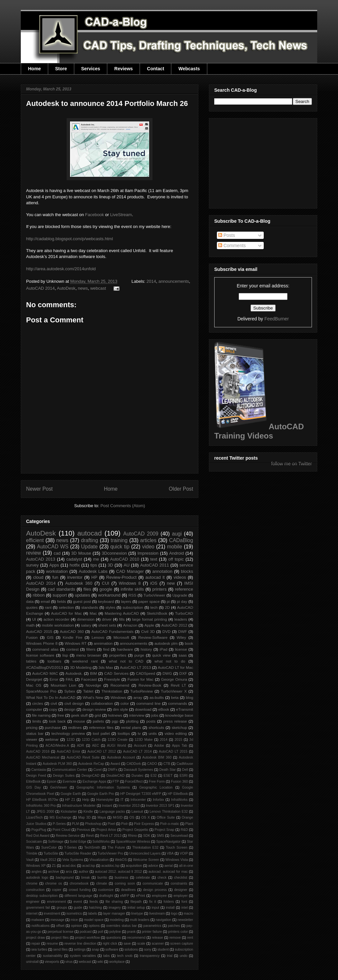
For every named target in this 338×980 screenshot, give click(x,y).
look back (57, 721)
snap (96, 949)
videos (180, 577)
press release (175, 721)
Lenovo (98, 637)
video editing (176, 733)
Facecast (89, 679)
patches (174, 926)
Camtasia (39, 770)
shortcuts (156, 727)
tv (139, 733)
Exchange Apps (94, 782)
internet (32, 914)
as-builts (157, 697)
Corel (98, 770)
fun (55, 577)
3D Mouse (81, 553)
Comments (232, 245)
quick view (161, 655)
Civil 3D (148, 631)
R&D (184, 830)
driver (107, 619)
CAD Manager (130, 571)
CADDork (134, 764)
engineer (33, 902)
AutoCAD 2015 (39, 631)
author (83, 872)
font (184, 902)
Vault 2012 (48, 860)
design (70, 709)
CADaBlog (181, 540)
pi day (182, 601)
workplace (117, 962)
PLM (75, 824)
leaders (181, 619)
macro (188, 914)
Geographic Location (156, 787)
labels (93, 914)
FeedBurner (277, 319)
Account (140, 746)
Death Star (168, 770)
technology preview (68, 733)
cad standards (62, 589)
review (34, 553)
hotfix (75, 565)
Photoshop (93, 824)
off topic (176, 559)
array (138, 697)
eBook (164, 709)
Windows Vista (177, 860)
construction (35, 890)
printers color (178, 932)
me (96, 559)
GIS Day (33, 787)
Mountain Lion (64, 685)
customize (106, 890)
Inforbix (158, 800)
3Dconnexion (114, 553)
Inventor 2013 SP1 (160, 806)
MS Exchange (60, 817)
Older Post (181, 489)
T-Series (70, 848)
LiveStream (121, 215)
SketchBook (157, 613)
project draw (35, 938)
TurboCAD (184, 613)
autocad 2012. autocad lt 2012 (118, 872)
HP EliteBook (178, 794)
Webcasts (189, 69)
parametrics (152, 926)
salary (86, 625)
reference (184, 589)
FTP (116, 782)
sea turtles (39, 949)
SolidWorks (101, 842)
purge (139, 655)
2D (168, 607)
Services (91, 69)
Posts (227, 235)
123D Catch (91, 740)
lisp (65, 655)
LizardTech (34, 817)
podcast (85, 932)
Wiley (181, 637)
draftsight (106, 896)
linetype (137, 914)
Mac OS (34, 685)
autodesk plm (166, 643)
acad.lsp (89, 866)
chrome (32, 883)
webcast (98, 288)
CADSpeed (146, 673)
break (85, 878)
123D (71, 740)
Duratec (137, 776)
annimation (103, 643)
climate (101, 883)
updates (83, 595)
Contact (155, 69)
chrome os (54, 883)
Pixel (111, 824)
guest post (82, 601)
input (156, 908)
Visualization (99, 860)
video (148, 547)
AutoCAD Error (68, 751)
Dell (185, 770)
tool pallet (101, 733)
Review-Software (153, 637)
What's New (93, 697)
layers (126, 601)
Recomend (120, 685)
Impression (148, 553)
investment (52, 914)
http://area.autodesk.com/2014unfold (61, 269)
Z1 (54, 866)
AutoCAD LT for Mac (175, 667)
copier (56, 890)
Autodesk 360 (79, 583)
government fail (38, 908)
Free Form (157, 782)
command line (149, 703)
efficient (35, 540)
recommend (136, 938)
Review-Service (68, 836)
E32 (154, 776)
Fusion (32, 637)
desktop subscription (42, 896)
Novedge (93, 685)
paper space (149, 601)
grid (98, 715)
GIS (50, 637)
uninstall (32, 962)
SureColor (49, 848)
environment (57, 902)
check (162, 878)
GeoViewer (59, 787)
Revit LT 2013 (111, 836)
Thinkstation (112, 691)
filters (91, 649)
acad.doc (69, 866)
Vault (30, 860)
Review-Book (150, 685)
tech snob (125, 956)
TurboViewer (154, 595)
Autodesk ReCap (91, 764)
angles (36, 872)
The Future (116, 848)
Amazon (130, 625)
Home (34, 69)
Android (176, 553)
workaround (109, 595)
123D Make (144, 740)
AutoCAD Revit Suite (83, 757)
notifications (40, 926)
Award (115, 764)
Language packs (112, 812)
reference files (101, 727)
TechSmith (92, 848)
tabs (107, 956)
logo (174, 914)
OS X (146, 817)
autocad (89, 533)
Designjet (34, 679)
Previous (83, 830)
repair (36, 944)
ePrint (140, 896)
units (153, 733)
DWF (183, 631)
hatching (95, 908)
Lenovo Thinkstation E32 (169, 812)
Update (89, 547)
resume (52, 944)
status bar (35, 733)
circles (37, 703)
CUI (106, 583)
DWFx (113, 770)
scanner (158, 944)
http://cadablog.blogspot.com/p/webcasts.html (69, 239)
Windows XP (36, 866)
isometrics (74, 914)
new (171, 583)
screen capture (182, 944)
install (170, 908)
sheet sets (107, 625)
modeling (117, 920)
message (57, 920)
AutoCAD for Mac (66, 613)
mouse (79, 721)
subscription (133, 607)
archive (54, 872)
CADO (152, 764)
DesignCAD (90, 776)
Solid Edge (78, 842)
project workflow (88, 938)
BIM (94, 673)
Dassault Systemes (138, 770)
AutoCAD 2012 (174, 625)
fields (62, 601)
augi (177, 534)
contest (73, 649)
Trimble (32, 853)
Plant (189, 824)
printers (159, 589)
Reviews (123, 69)
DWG (167, 673)
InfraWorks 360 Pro (41, 806)
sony (148, 949)
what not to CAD (126, 661)
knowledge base (179, 715)
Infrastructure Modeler (79, 806)
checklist (181, 878)
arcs (69, 872)
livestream (157, 914)
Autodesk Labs (93, 571)
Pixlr (124, 824)
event (78, 902)
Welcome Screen (146, 860)
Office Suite (166, 817)
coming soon (125, 883)
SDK (147, 836)
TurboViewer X (174, 691)
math (30, 625)
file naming (41, 715)
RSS (132, 595)
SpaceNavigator (168, 842)
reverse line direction (80, 944)
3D (110, 565)
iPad (164, 649)
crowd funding (80, 890)
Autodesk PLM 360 (57, 764)
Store (61, 69)
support (60, 595)
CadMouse (185, 764)
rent (190, 938)
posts (151, 721)
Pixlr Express (144, 824)
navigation (163, 920)
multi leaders (140, 920)
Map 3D (84, 817)
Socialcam (34, 842)
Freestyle (112, 679)
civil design (74, 703)
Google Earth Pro (101, 794)
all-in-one (186, 866)
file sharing (114, 902)
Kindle (88, 812)
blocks (187, 571)
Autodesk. (74, 673)
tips (94, 565)
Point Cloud (61, 830)
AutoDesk (66, 288)
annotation (162, 571)
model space (94, 920)
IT (122, 800)
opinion (77, 926)
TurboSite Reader (78, 853)
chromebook (79, 883)
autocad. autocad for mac (168, 872)
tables (31, 661)
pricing (32, 727)
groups (62, 908)
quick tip (120, 547)
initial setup (136, 908)
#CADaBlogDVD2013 (45, 667)
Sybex (70, 691)
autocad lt (155, 577)
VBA (170, 853)
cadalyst (74, 559)
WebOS (121, 860)
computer (34, 709)
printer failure (152, 932)
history (146, 649)
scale (141, 944)
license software (40, 655)
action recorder (57, 619)
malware (38, 920)
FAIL (70, 679)
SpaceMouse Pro (41, 691)
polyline (115, 932)
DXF (183, 673)
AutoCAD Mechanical (43, 757)
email (45, 601)
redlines (75, 727)
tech (154, 607)
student (163, 949)
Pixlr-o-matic (170, 824)
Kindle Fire (72, 637)
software (112, 949)
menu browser (89, 655)
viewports (52, 962)
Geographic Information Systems (103, 787)
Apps (54, 565)
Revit (90, 836)
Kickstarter (69, 812)
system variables (83, 956)
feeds (94, 902)
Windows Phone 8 (42, 643)
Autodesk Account (121, 757)
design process (155, 890)
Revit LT (178, 685)
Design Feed (36, 776)
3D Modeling (81, 667)
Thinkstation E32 (145, 848)
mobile (175, 547)
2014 (151, 281)
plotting (132, 721)
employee (159, 896)
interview (137, 715)
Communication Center (70, 770)
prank (131, 932)
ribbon (39, 595)
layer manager (114, 914)
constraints (179, 883)
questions (114, 938)
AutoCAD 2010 (125, 559)
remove (175, 938)
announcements (174, 281)
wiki (100, 962)
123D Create (118, 740)
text (154, 559)
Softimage (56, 842)
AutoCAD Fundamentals (112, 631)
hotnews (115, 715)
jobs (155, 715)
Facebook (95, 215)
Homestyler (105, 800)
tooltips (124, 733)
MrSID (118, 817)
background (65, 878)
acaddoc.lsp (110, 866)
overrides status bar (122, 926)
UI (34, 619)
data (30, 601)
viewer (32, 739)
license (181, 649)
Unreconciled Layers (145, 853)
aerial (169, 866)
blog (189, 697)
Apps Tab (180, 746)
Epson (52, 782)
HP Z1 (70, 800)
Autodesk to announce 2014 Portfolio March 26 (107, 103)
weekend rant (85, 661)
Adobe (159, 746)
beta (175, 697)
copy (53, 709)
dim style (120, 709)
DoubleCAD (115, 776)
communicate (153, 883)
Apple (149, 625)
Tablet (88, 691)
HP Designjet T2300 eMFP (141, 794)
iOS (154, 583)
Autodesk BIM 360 (157, 757)
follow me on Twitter (292, 464)
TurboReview (142, 691)
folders (169, 902)
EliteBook (33, 782)
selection (66, 607)
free (61, 715)
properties (118, 655)
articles (148, 540)
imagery (115, 908)
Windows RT (76, 643)
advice (153, 866)
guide (78, 908)
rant (48, 607)
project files (60, 938)
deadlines (128, 890)
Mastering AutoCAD (122, 613)
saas (183, 655)
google (106, 589)
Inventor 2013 (129, 806)
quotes (32, 607)
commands (177, 703)
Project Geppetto (135, 830)
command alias (46, 649)
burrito (102, 878)
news (83, 288)
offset (60, 926)
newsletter (185, 920)
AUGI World (117, 746)
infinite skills (132, 589)
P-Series (59, 824)
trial (170, 956)
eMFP (125, 896)
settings (80, 949)
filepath (136, 902)
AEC (96, 746)
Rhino (132, 836)
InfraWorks (179, 800)
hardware (125, 649)
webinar (52, 739)
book (189, 643)
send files (60, 949)
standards (90, 607)
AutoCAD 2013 (41, 559)
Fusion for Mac (140, 679)
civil (54, 703)
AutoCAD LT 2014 (137, 751)
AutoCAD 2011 (154, 565)
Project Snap (164, 830)
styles (110, 607)
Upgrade (180, 595)
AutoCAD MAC (45, 673)
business (122, 878)
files (87, 589)
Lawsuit (137, 812)
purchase (53, 727)
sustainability (53, 956)
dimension (86, 619)
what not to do (170, 661)
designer (181, 890)
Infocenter (138, 800)
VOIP (184, 853)
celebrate (143, 878)
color (125, 703)
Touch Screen (176, 848)
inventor (75, 577)
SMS (161, 836)
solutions (131, 949)
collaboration (102, 703)
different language (78, 896)
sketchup (179, 727)
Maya (101, 817)
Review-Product (121, 577)
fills (122, 619)
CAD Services (117, 673)
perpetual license (61, 932)
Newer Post (39, 489)
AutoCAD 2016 (38, 751)
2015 (178, 740)
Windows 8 (130, 583)
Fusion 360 (180, 782)
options (94, 926)
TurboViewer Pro (110, 853)
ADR (81, 746)
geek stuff (79, 715)
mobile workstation (58, 625)
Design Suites (64, 776)
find (106, 649)
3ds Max (106, 667)
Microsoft (121, 637)
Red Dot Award (38, 836)
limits (37, 721)
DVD (167, 631)
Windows (118, 697)
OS (132, 817)
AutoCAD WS (53, 547)
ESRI (184, 776)
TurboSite (51, 853)
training (119, 540)
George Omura (174, 679)
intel (184, 908)
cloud (38, 577)
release (157, 938)
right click (110, 944)
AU (126, 565)
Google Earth (71, 794)
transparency (150, 956)
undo (183, 956)
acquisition (134, 866)
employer (181, 896)
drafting (89, 540)
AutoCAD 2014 (40, 288)
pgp (115, 721)
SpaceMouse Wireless (133, 842)
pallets (98, 721)
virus (69, 962)
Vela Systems (73, 860)
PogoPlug (39, 830)
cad (57, 553)
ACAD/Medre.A (57, 746)
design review (94, 709)
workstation (57, 571)
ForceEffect (134, 782)
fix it (153, 902)
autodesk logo (37, 878)
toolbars (54, 661)
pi (168, 601)
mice (74, 920)
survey (32, 565)
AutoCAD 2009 (141, 534)
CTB (167, 764)
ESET (168, 776)
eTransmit (185, 709)
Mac (93, 613)
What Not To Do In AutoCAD (51, 697)
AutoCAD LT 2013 (135, 667)
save (127, 944)
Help (86, 800)
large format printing (150, 619)
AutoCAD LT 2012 (101, 751)
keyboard (106, 601)
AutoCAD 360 (72, 631)
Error (54, 679)
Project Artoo (106, 830)
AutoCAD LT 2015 (173, 751)
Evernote (70, 782)
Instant (107, 806)
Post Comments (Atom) (123, 506)
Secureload (179, 836)
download (143, 709)
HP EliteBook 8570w (42, 800)
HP (94, 577)
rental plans (131, 727)
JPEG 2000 (45, 812)
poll (100, 932)
